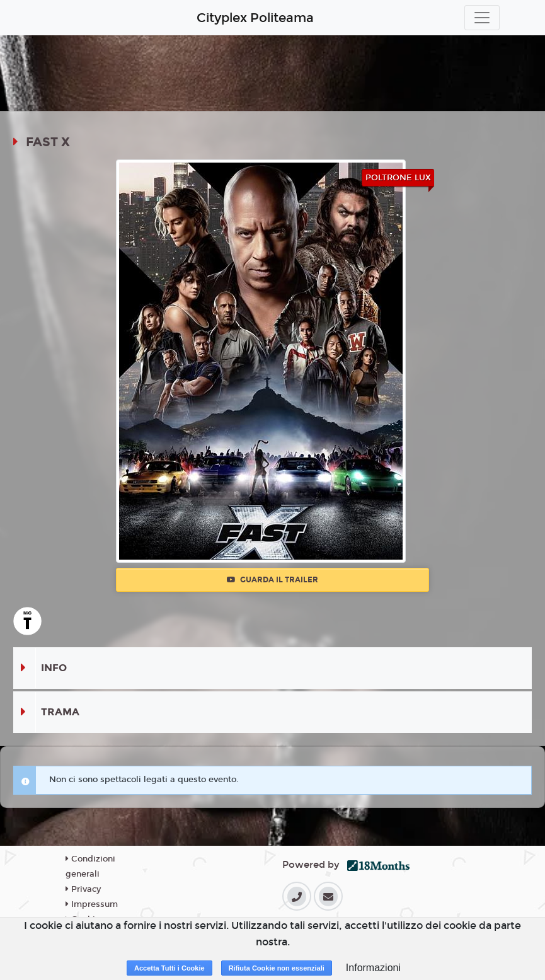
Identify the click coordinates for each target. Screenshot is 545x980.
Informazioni (373, 968)
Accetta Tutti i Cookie (169, 968)
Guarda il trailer (272, 580)
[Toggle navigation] (482, 18)
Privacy (83, 889)
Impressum (92, 904)
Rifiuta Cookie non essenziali (277, 968)
